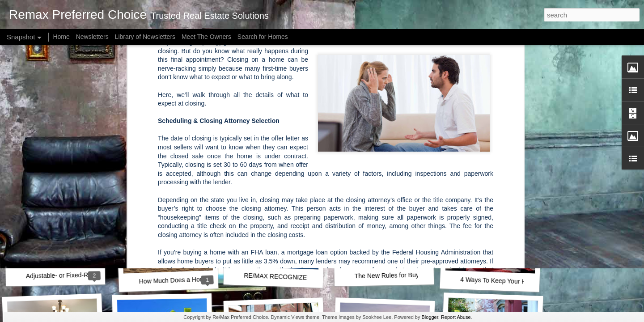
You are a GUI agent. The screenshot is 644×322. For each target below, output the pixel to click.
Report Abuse (456, 317)
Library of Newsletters (145, 37)
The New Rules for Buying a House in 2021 (415, 275)
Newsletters (92, 37)
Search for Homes (263, 37)
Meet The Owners (206, 37)
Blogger (430, 317)
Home (61, 37)
